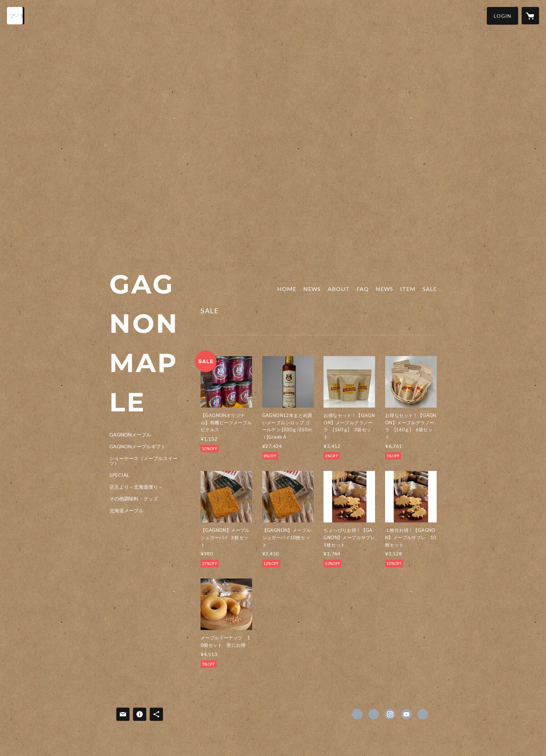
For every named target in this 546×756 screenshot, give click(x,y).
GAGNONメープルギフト (138, 447)
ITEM (408, 289)
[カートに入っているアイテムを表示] (530, 16)
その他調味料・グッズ (134, 499)
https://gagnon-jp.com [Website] (423, 714)
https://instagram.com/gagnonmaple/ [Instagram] (390, 714)
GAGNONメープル (130, 435)
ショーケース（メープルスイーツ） (143, 461)
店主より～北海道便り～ (136, 487)
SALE (430, 289)
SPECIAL (119, 475)
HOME (287, 289)
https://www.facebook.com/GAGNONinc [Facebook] (357, 714)
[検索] (16, 16)
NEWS (312, 289)
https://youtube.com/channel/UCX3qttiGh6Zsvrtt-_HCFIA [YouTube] (406, 714)
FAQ (363, 289)
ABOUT (339, 289)
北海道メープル (126, 511)
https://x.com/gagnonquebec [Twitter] (374, 714)
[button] (502, 16)
